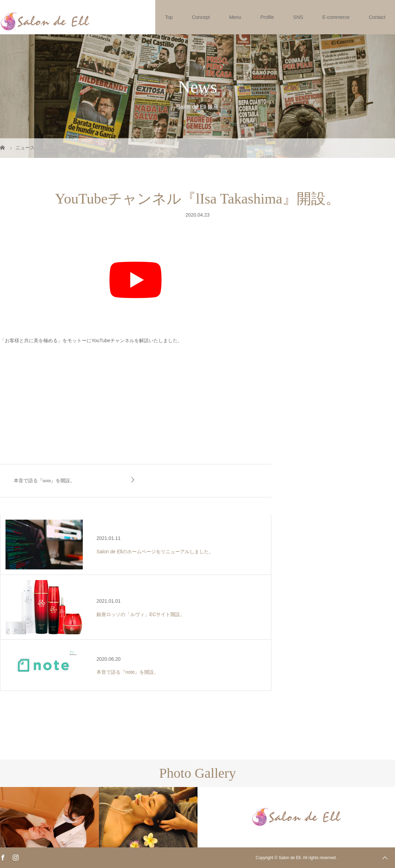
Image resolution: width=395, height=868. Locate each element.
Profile (267, 17)
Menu (235, 17)
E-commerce (336, 17)
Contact (377, 17)
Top (169, 17)
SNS (298, 17)
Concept (201, 17)
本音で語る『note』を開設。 (44, 481)
